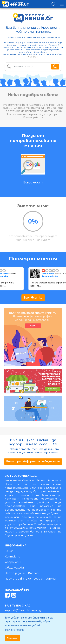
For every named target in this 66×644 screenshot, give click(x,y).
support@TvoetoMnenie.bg (23, 610)
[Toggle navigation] (62, 4)
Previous (4, 172)
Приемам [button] (12, 638)
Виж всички (33, 298)
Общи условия (15, 568)
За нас (9, 551)
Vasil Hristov (49, 274)
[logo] (15, 4)
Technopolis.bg (51, 276)
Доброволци (14, 562)
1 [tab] (32, 362)
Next (60, 172)
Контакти (13, 557)
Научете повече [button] (15, 630)
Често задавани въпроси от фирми (30, 579)
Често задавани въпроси (23, 573)
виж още (33, 57)
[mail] (14, 596)
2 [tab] (34, 390)
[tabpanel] (33, 337)
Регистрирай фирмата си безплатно (33, 461)
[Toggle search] (54, 4)
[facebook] (8, 596)
